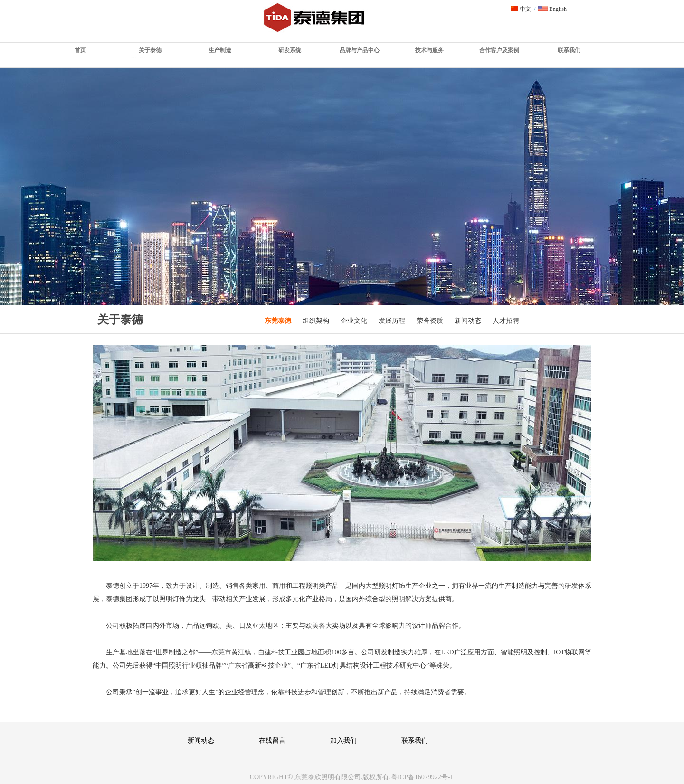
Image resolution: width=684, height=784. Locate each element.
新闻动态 (468, 321)
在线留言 (272, 741)
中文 (521, 9)
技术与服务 (429, 50)
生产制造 (220, 50)
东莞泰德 (278, 321)
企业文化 (354, 321)
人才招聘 (506, 321)
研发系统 (290, 50)
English (552, 9)
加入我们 (343, 741)
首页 (80, 50)
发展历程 (392, 321)
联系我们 (569, 50)
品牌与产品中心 (360, 50)
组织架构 (316, 321)
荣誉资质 (430, 321)
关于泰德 (150, 50)
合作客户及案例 (499, 50)
